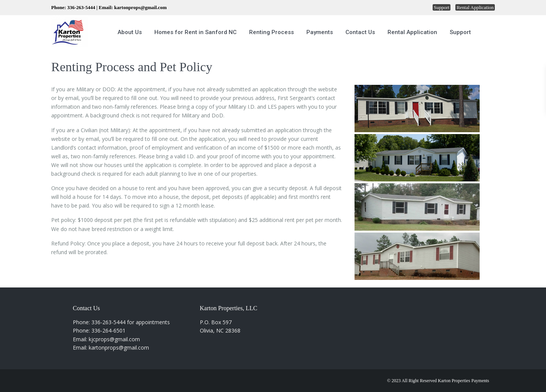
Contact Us (360, 32)
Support (442, 7)
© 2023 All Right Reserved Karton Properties (429, 381)
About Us (130, 32)
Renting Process (271, 32)
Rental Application (475, 7)
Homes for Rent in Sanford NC (195, 32)
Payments (320, 32)
